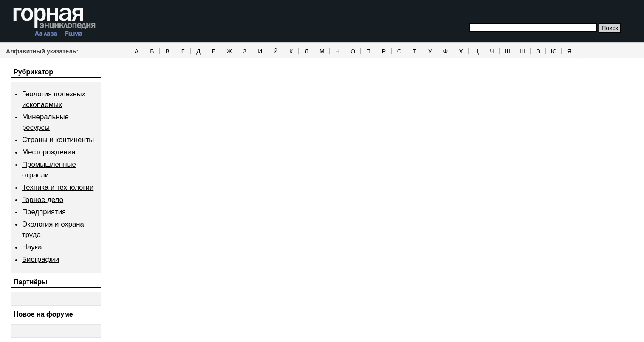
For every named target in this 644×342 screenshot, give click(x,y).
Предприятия (44, 212)
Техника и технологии (58, 187)
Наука (32, 247)
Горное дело (43, 200)
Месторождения (49, 152)
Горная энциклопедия (55, 22)
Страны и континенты (58, 140)
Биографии (41, 259)
